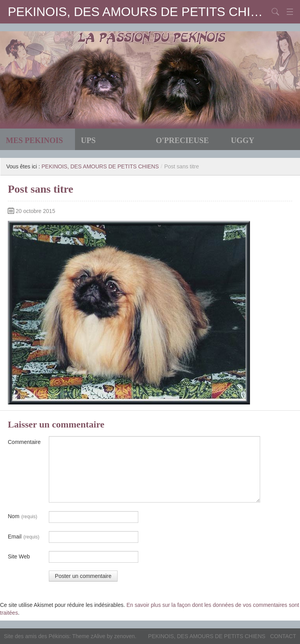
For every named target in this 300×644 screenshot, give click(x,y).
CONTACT (283, 636)
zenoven (124, 636)
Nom (22, 517)
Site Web (19, 556)
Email (24, 537)
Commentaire (24, 442)
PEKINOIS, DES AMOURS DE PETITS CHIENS (138, 12)
